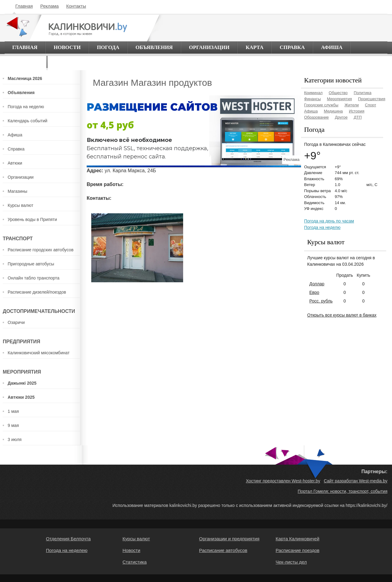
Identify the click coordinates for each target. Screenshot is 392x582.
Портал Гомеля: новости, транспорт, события (343, 491)
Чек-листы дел (291, 562)
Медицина (333, 111)
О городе (26, 62)
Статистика (135, 562)
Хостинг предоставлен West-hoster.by (283, 481)
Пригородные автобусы (31, 264)
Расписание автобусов (223, 550)
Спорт (371, 105)
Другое (341, 117)
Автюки (15, 163)
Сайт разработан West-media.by (356, 481)
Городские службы (321, 105)
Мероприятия (340, 99)
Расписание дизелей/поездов (37, 292)
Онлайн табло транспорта (34, 278)
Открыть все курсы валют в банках (342, 315)
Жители (352, 105)
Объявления (154, 47)
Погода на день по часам (329, 221)
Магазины (17, 191)
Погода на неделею (67, 550)
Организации (209, 47)
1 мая (13, 411)
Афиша (332, 47)
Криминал (313, 93)
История (356, 111)
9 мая (13, 425)
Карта (254, 47)
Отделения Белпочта (68, 539)
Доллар (317, 284)
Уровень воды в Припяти (32, 219)
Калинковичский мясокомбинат (39, 353)
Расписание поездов (298, 550)
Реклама (50, 6)
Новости (67, 47)
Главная (24, 6)
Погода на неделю (26, 107)
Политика (363, 93)
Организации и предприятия (229, 539)
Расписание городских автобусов (41, 250)
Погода (108, 47)
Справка (292, 47)
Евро (314, 292)
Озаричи (16, 322)
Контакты (76, 6)
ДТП (358, 117)
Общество (338, 93)
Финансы (313, 99)
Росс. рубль (321, 301)
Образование (317, 117)
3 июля (15, 439)
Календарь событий (28, 121)
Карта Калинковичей (298, 539)
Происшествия (372, 99)
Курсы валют (21, 205)
